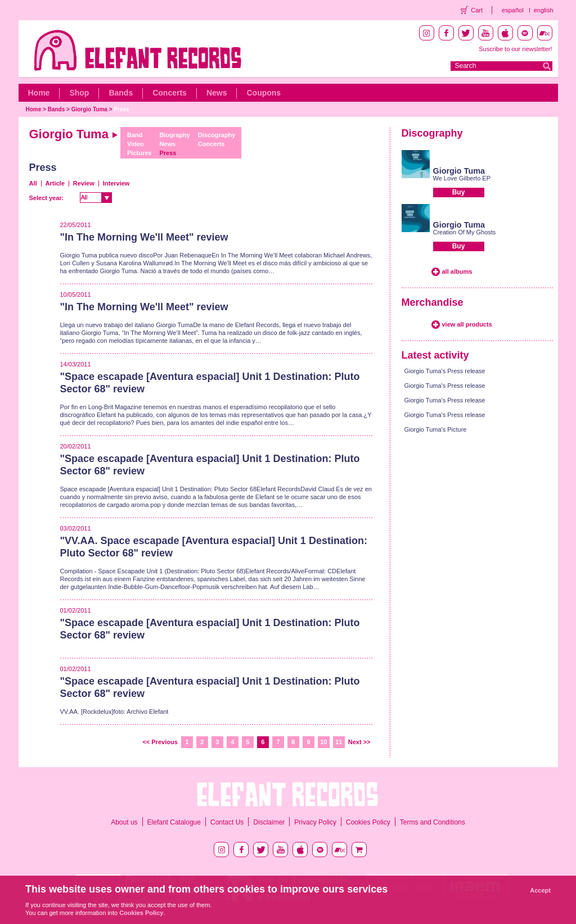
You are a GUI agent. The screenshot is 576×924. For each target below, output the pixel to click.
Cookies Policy (368, 822)
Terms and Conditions (433, 822)
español (513, 10)
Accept (540, 890)
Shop (79, 93)
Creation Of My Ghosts (465, 232)
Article (55, 183)
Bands (121, 93)
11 (339, 742)
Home (39, 93)
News (217, 93)
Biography (174, 135)
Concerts (170, 93)
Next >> (359, 742)
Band (135, 135)
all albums (457, 271)
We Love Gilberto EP (462, 178)
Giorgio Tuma (89, 109)
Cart (477, 10)
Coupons (264, 93)
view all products (467, 324)
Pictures (139, 153)
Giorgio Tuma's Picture (436, 429)
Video (136, 144)
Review (84, 183)
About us (124, 822)
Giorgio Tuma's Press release (445, 371)
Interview (116, 183)
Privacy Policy (315, 822)
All (33, 183)
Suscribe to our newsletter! (515, 49)
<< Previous (160, 742)
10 (323, 742)
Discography (217, 135)
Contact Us (227, 822)
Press (121, 109)
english (544, 10)
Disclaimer (269, 822)
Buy (459, 192)
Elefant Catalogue (174, 822)
